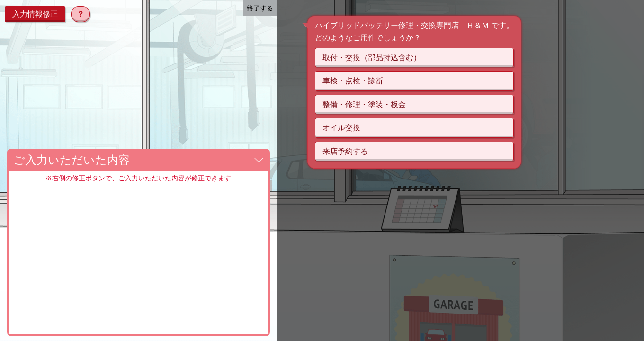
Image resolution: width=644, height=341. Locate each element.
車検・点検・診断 (353, 81)
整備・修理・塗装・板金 (364, 104)
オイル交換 (341, 128)
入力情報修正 (35, 14)
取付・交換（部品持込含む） (372, 58)
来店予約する (345, 151)
